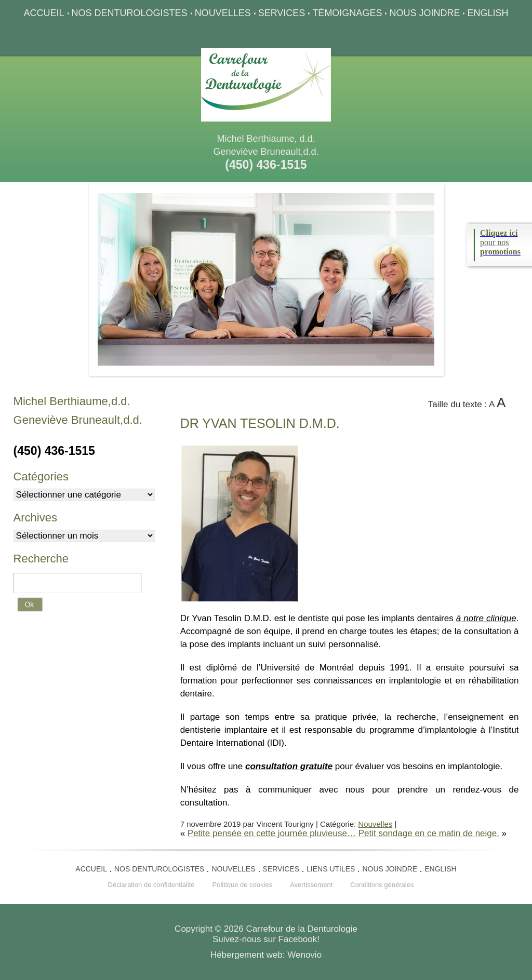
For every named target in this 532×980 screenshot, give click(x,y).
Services (282, 13)
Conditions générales (382, 885)
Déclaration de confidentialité (151, 885)
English (488, 13)
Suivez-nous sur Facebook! (266, 939)
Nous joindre (424, 13)
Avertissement (311, 885)
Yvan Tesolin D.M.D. (260, 423)
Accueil (44, 13)
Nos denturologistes (130, 13)
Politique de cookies (243, 885)
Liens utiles (331, 869)
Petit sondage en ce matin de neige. (429, 833)
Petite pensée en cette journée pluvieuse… (272, 833)
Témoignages (347, 13)
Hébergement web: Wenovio (266, 955)
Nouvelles (223, 13)
